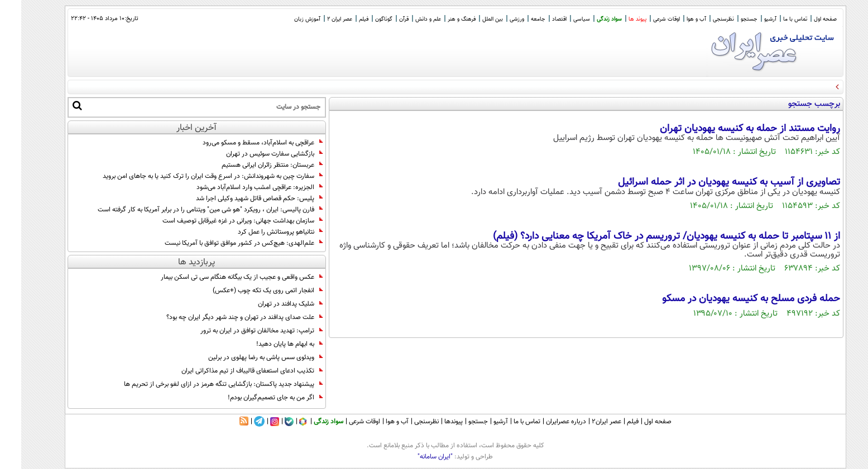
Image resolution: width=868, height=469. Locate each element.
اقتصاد (538, 19)
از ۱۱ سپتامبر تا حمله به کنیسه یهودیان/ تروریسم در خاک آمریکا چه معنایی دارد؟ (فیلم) (645, 236)
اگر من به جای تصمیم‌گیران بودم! (254, 398)
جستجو (728, 19)
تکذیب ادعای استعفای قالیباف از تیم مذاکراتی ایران (231, 371)
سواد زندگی (588, 19)
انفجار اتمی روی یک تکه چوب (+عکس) (246, 291)
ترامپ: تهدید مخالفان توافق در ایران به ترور (240, 331)
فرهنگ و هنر (440, 19)
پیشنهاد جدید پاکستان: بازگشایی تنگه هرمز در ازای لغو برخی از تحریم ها (202, 384)
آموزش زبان (286, 19)
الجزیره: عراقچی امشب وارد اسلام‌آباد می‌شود (238, 187)
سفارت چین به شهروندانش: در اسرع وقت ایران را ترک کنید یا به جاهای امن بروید (191, 176)
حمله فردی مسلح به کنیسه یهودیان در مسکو (730, 299)
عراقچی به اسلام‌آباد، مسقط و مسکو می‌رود (241, 143)
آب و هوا (675, 19)
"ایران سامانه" (414, 457)
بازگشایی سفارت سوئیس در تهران (253, 154)
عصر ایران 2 (318, 19)
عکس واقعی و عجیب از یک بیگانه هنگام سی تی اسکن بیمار (220, 277)
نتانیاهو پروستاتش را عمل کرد (259, 232)
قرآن (383, 19)
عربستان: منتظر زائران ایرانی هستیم (251, 165)
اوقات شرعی (645, 19)
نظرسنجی (702, 19)
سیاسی (560, 19)
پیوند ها (616, 19)
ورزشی (496, 19)
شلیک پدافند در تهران (269, 304)
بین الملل (471, 19)
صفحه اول (804, 19)
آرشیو (749, 19)
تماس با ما (774, 19)
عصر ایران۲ (585, 422)
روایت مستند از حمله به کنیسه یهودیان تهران (729, 129)
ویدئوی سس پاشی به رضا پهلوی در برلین (244, 357)
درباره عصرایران (545, 422)
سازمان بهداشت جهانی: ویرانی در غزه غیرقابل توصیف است (221, 221)
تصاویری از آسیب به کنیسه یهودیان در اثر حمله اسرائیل (708, 182)
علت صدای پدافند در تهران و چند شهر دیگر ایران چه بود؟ (223, 317)
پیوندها (432, 422)
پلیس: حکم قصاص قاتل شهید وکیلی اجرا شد (238, 199)
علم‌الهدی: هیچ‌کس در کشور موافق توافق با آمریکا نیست (222, 243)
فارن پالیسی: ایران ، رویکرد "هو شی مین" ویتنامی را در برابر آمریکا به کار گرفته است (189, 210)
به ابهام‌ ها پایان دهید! (268, 344)
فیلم (342, 19)
